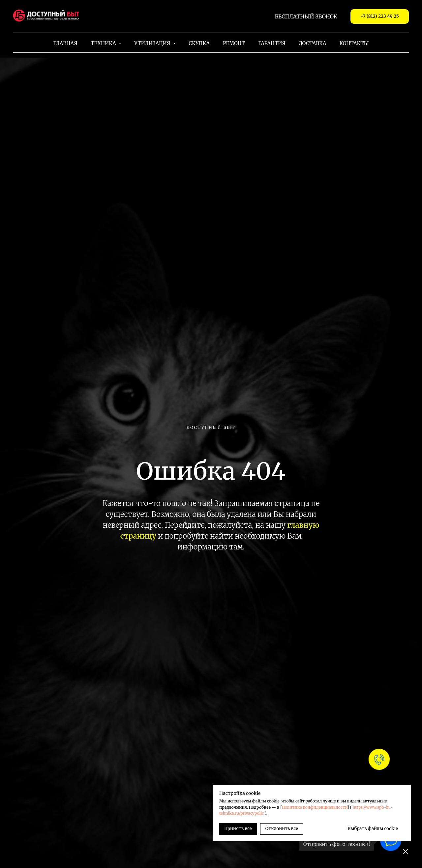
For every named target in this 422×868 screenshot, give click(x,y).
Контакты (354, 43)
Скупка (199, 43)
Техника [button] (104, 43)
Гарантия (272, 43)
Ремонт (234, 43)
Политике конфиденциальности (315, 807)
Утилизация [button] (153, 43)
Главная (65, 43)
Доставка (312, 43)
